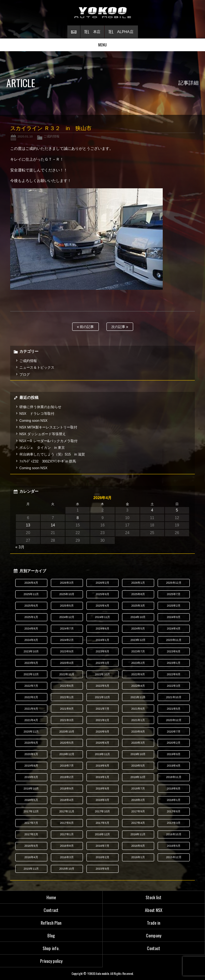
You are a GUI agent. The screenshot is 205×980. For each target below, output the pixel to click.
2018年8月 (102, 789)
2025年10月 (67, 594)
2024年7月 (67, 629)
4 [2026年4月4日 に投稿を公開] (152, 510)
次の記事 (120, 327)
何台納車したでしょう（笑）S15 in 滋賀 (52, 454)
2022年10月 (102, 674)
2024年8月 (31, 629)
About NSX (154, 910)
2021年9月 (31, 709)
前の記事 (85, 327)
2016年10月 (174, 834)
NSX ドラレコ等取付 (37, 414)
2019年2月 (67, 777)
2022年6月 (67, 686)
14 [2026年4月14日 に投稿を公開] (53, 525)
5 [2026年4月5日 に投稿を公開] (177, 510)
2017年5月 (102, 823)
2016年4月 (31, 857)
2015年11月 (31, 869)
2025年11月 (31, 594)
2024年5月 (138, 629)
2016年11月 (138, 834)
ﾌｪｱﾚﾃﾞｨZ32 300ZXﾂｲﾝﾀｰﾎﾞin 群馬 (48, 461)
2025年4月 (102, 606)
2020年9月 (102, 732)
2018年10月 (31, 789)
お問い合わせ (74, 32)
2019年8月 (31, 766)
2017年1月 (67, 834)
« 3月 (20, 547)
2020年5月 (67, 743)
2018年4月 (67, 800)
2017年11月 (67, 811)
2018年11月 (174, 777)
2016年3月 (67, 857)
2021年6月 (138, 709)
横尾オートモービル (103, 13)
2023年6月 (174, 651)
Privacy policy (51, 961)
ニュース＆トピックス (37, 367)
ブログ (25, 374)
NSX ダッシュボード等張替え (43, 434)
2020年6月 (31, 743)
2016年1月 (138, 857)
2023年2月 (138, 663)
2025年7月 (174, 594)
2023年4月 (67, 663)
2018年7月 (138, 789)
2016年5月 (174, 846)
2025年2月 (174, 606)
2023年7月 (138, 651)
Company (154, 935)
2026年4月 (31, 583)
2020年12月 (174, 720)
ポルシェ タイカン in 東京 (42, 448)
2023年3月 (102, 663)
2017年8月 (174, 811)
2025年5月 (67, 606)
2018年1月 (174, 800)
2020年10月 (67, 732)
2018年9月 (67, 789)
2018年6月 (174, 789)
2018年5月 (31, 800)
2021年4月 (31, 720)
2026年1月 (138, 583)
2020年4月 (102, 743)
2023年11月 (174, 640)
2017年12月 (31, 811)
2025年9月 (102, 594)
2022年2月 (31, 697)
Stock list (154, 897)
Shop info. (51, 948)
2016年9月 (31, 846)
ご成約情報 (51, 136)
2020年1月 (31, 754)
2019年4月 (174, 766)
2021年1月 (138, 720)
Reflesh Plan (51, 923)
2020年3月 (138, 743)
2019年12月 (67, 754)
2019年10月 (138, 754)
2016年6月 (138, 846)
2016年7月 (102, 846)
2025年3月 (138, 606)
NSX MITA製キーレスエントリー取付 (48, 427)
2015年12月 (174, 857)
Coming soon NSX (34, 420)
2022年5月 (102, 686)
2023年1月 (174, 663)
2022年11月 (67, 674)
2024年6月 (102, 629)
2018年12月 (138, 777)
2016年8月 (67, 846)
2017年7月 (31, 823)
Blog (51, 935)
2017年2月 (31, 834)
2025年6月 (31, 606)
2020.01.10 (25, 136)
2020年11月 (31, 732)
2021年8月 (67, 709)
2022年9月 (138, 674)
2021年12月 (102, 697)
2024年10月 (138, 617)
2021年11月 (138, 697)
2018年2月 (138, 800)
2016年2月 (102, 857)
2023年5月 (31, 663)
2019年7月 (67, 766)
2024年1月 (102, 640)
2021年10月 (174, 697)
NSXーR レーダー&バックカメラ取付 (48, 441)
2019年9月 (174, 754)
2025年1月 (31, 617)
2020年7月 (174, 732)
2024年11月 (102, 617)
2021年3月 (67, 720)
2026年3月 (67, 583)
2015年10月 (67, 869)
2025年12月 (174, 583)
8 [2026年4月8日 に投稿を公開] (78, 518)
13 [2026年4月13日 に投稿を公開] (28, 525)
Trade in (154, 923)
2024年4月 (174, 629)
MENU (102, 45)
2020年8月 (138, 732)
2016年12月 (102, 834)
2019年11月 (102, 754)
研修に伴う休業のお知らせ (40, 407)
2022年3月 (174, 686)
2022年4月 (138, 686)
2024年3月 (31, 640)
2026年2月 (102, 583)
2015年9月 (102, 869)
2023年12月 (138, 640)
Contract (51, 910)
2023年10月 (31, 651)
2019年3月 (31, 777)
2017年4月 (138, 823)
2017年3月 (174, 823)
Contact (154, 948)
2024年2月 (67, 640)
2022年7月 (31, 686)
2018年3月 (102, 800)
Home (51, 897)
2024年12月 (67, 617)
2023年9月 (67, 651)
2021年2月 (102, 720)
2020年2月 (174, 743)
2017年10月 (102, 811)
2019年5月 (138, 766)
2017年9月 (138, 811)
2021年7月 (102, 709)
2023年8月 (102, 651)
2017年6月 (67, 823)
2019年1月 (102, 777)
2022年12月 (31, 674)
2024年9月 (174, 617)
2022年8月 (174, 674)
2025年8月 (138, 594)
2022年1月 (67, 697)
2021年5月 (174, 709)
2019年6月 (102, 766)
